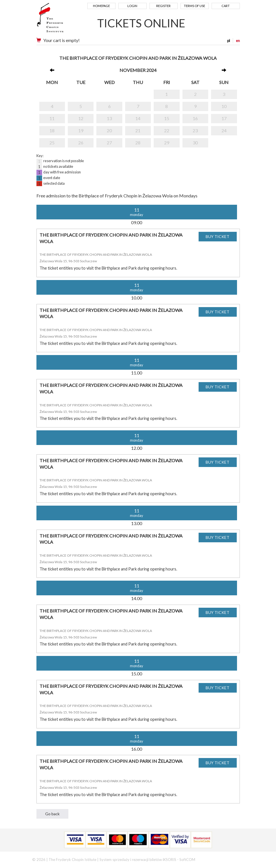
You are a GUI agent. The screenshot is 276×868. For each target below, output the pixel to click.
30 (195, 143)
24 (224, 130)
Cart (226, 6)
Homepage (101, 6)
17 (224, 118)
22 (167, 130)
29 (167, 143)
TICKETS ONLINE (141, 23)
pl (229, 41)
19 (81, 130)
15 (167, 118)
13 (109, 118)
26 (81, 143)
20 (109, 130)
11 (52, 118)
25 (52, 143)
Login (132, 6)
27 (109, 143)
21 (138, 130)
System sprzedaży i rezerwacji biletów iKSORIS (138, 860)
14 (138, 118)
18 (52, 130)
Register (163, 6)
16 (195, 118)
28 (138, 143)
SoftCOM (187, 860)
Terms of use (194, 6)
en (238, 41)
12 (81, 118)
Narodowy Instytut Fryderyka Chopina (61, 20)
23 (195, 130)
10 (224, 106)
